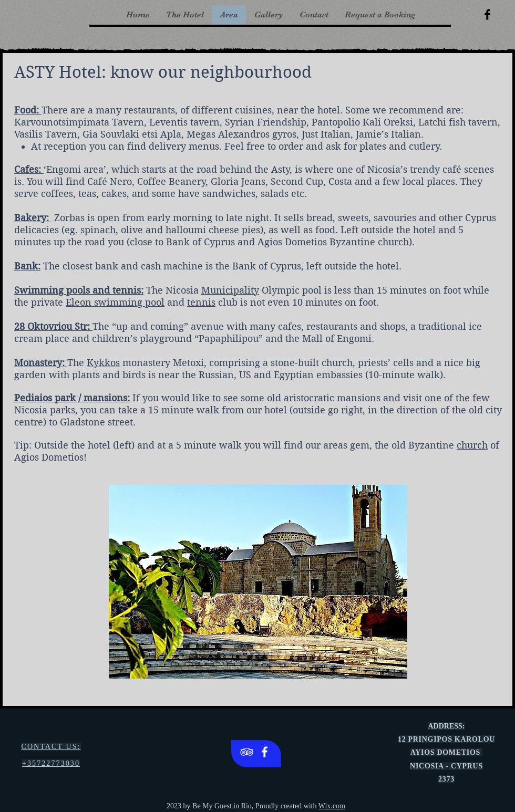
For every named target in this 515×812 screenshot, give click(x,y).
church (472, 445)
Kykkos (103, 363)
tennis (201, 302)
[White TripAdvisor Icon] (247, 752)
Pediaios (33, 398)
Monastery (38, 363)
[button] (258, 582)
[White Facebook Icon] (265, 752)
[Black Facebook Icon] (487, 14)
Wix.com (332, 806)
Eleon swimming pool (115, 302)
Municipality (230, 290)
